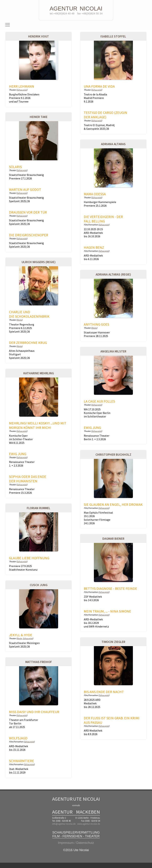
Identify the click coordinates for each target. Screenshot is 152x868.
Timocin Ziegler (113, 642)
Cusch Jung (39, 585)
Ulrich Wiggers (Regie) (39, 262)
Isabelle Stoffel (113, 36)
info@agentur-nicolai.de (64, 824)
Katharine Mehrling (39, 373)
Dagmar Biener (113, 539)
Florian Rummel (39, 508)
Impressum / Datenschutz (76, 843)
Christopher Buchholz (113, 455)
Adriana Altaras (113, 144)
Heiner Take (39, 117)
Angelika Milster (113, 351)
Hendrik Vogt (39, 36)
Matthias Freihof (39, 662)
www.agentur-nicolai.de (89, 824)
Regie (19, 320)
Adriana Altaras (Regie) (113, 274)
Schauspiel (22, 90)
